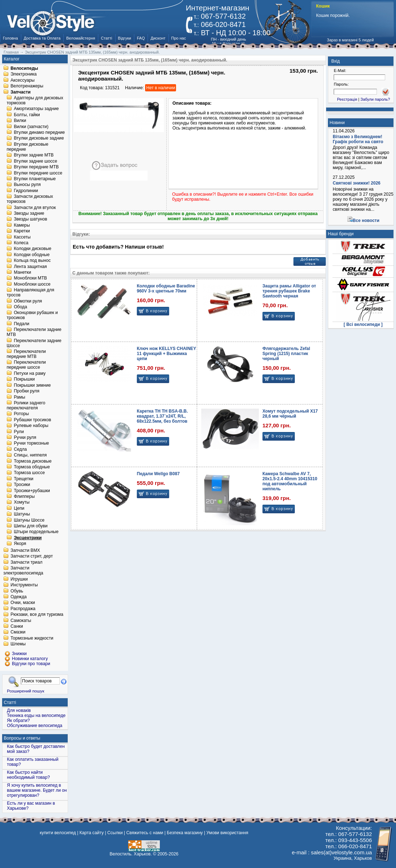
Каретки (22, 231)
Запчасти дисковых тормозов (30, 199)
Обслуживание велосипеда (35, 726)
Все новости (366, 221)
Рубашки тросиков (32, 420)
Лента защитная (30, 267)
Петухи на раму (30, 373)
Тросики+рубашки (32, 491)
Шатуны (22, 514)
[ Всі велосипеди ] (363, 324)
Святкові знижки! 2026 (357, 183)
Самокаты (21, 621)
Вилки (20, 121)
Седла (20, 449)
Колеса (21, 243)
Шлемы (18, 644)
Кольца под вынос (32, 261)
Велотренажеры (27, 86)
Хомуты (22, 503)
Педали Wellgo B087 (158, 474)
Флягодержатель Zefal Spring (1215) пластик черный (286, 354)
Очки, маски (23, 603)
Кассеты (22, 237)
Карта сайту (92, 833)
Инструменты (24, 585)
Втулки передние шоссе (38, 173)
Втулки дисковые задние (39, 138)
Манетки (22, 272)
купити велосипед (58, 833)
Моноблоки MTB (30, 278)
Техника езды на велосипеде (36, 715)
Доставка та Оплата (42, 38)
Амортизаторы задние (36, 109)
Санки (17, 626)
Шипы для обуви (31, 526)
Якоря (20, 544)
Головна (10, 38)
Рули (19, 432)
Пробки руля (26, 391)
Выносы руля (27, 185)
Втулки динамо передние (39, 132)
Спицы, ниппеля (30, 455)
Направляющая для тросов (30, 293)
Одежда (19, 597)
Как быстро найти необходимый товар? (28, 775)
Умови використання (227, 833)
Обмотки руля (28, 301)
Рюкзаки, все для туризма (37, 615)
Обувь (17, 591)
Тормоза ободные (32, 467)
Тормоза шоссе (29, 473)
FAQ (141, 38)
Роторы (21, 414)
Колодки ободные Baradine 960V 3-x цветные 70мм (166, 288)
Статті (106, 38)
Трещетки (23, 479)
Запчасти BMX (25, 550)
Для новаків (19, 710)
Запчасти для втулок (35, 208)
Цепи (19, 508)
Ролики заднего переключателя (26, 405)
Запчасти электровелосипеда (23, 571)
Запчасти (21, 92)
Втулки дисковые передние (27, 147)
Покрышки (24, 380)
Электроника (24, 74)
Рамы (19, 397)
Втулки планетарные (35, 179)
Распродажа (23, 609)
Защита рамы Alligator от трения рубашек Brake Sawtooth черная (289, 291)
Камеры (22, 225)
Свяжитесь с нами (145, 833)
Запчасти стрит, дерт (32, 556)
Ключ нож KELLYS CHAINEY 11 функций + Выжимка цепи (166, 354)
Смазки (18, 632)
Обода (20, 307)
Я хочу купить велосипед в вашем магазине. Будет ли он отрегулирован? (37, 790)
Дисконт (158, 38)
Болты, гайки (27, 115)
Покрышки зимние (32, 385)
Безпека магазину (185, 833)
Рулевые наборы (31, 426)
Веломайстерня (81, 38)
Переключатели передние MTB (26, 354)
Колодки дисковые (32, 249)
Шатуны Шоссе (29, 520)
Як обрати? (18, 721)
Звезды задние (29, 213)
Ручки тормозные (31, 444)
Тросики (22, 485)
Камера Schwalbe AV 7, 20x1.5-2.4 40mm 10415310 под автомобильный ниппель (290, 481)
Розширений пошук (26, 691)
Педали (21, 324)
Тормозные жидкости (32, 638)
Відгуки (125, 38)
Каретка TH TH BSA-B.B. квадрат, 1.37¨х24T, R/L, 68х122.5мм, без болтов (162, 416)
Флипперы (24, 496)
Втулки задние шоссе (35, 161)
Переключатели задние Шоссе (34, 343)
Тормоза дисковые (33, 461)
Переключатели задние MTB (34, 332)
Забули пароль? (375, 99)
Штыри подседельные (36, 532)
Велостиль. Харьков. (131, 854)
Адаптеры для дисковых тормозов (35, 100)
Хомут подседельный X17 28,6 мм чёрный (290, 414)
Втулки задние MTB (34, 155)
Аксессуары (22, 80)
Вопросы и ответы (22, 738)
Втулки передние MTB (36, 167)
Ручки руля (25, 437)
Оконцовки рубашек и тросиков (32, 315)
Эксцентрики (28, 538)
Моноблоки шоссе (32, 284)
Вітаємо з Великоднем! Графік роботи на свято (358, 139)
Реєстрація (347, 99)
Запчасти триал (26, 562)
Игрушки (19, 579)
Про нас (179, 38)
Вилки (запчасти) (31, 127)
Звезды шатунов (30, 219)
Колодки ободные (31, 255)
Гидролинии (26, 191)
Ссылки (115, 833)
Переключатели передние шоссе (26, 365)
